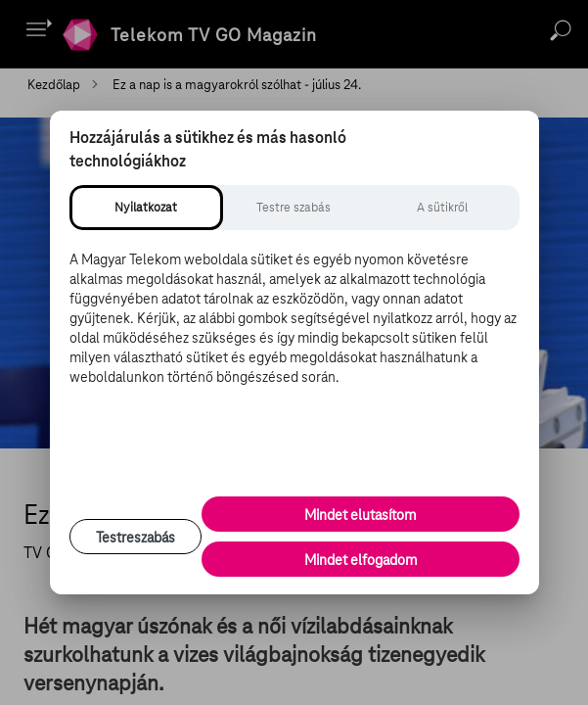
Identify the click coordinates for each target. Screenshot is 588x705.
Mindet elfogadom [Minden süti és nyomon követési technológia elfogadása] (361, 560)
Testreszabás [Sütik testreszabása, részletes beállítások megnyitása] (136, 538)
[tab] (146, 208)
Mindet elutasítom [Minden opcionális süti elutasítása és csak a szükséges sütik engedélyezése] (360, 515)
